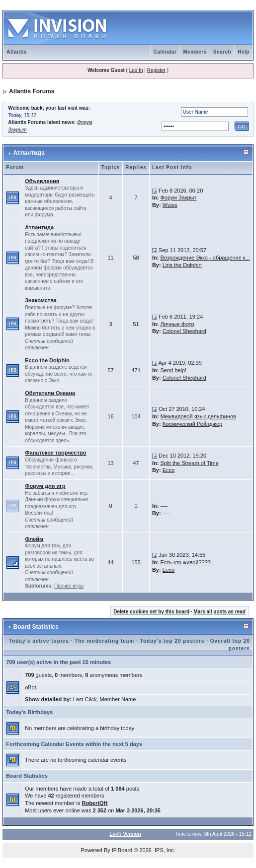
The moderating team (104, 641)
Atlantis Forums (32, 91)
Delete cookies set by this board (151, 612)
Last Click (85, 699)
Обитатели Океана (50, 393)
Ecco (169, 470)
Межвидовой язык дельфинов (198, 416)
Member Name (118, 699)
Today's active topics (39, 641)
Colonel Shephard (184, 331)
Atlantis (17, 52)
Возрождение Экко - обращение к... (205, 258)
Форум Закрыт (178, 198)
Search (222, 52)
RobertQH (94, 803)
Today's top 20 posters (172, 641)
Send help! (173, 370)
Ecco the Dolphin (47, 360)
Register (156, 70)
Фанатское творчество (55, 453)
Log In (136, 70)
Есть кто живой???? (185, 562)
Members (195, 52)
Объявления (42, 181)
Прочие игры (69, 586)
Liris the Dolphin (182, 265)
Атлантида (29, 153)
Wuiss (170, 205)
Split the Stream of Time (189, 463)
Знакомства (41, 300)
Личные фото (177, 324)
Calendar (165, 52)
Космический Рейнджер (192, 424)
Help (244, 52)
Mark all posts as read (219, 612)
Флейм (34, 539)
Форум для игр (45, 486)
